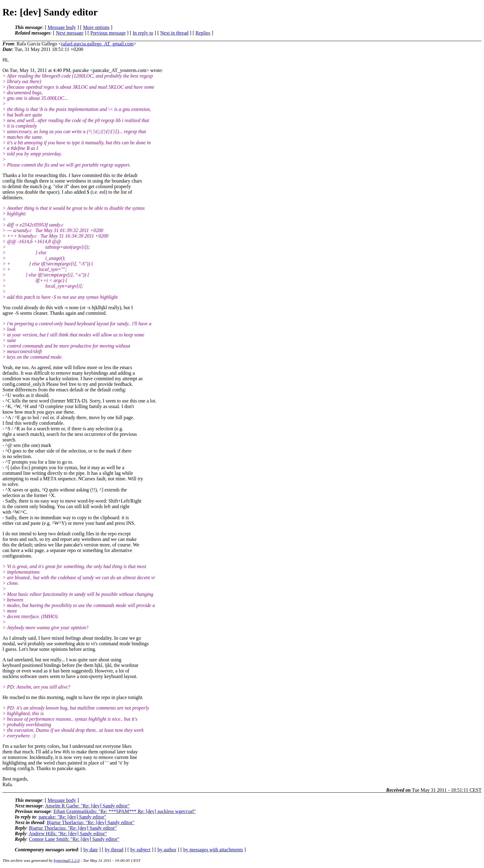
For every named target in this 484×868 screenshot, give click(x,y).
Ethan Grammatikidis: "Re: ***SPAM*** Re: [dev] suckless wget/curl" (125, 811)
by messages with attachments (213, 850)
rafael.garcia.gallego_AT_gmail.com (97, 44)
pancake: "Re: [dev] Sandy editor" (72, 817)
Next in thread (174, 33)
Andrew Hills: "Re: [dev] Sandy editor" (68, 834)
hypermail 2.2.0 (67, 860)
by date (91, 850)
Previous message (108, 33)
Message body (62, 27)
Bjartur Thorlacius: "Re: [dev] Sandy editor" (91, 822)
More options (96, 27)
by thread (114, 850)
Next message (70, 33)
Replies (203, 33)
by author (167, 850)
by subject (140, 850)
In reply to (143, 33)
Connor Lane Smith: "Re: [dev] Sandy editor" (74, 839)
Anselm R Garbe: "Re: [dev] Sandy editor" (87, 806)
